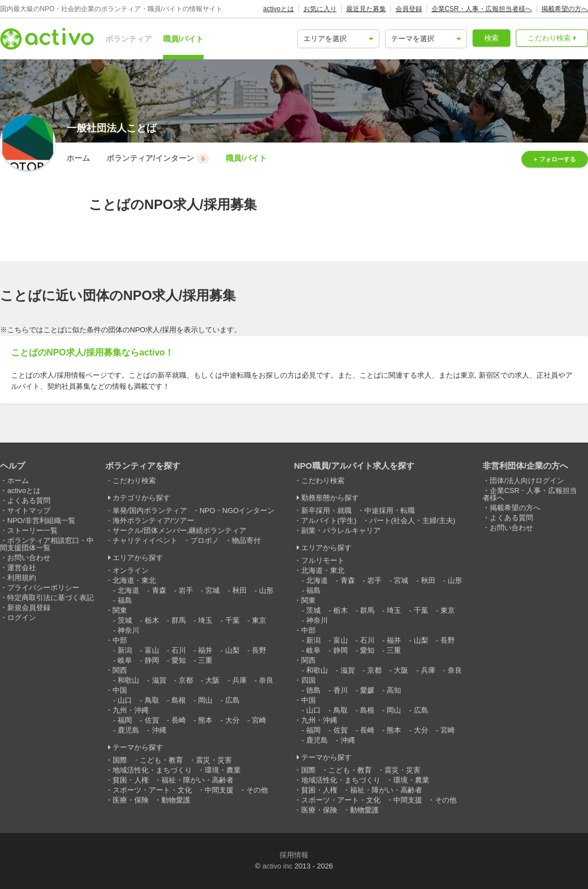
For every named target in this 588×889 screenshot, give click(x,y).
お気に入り (320, 9)
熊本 (205, 720)
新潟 (125, 650)
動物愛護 (176, 800)
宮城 (212, 590)
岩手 (186, 590)
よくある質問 (29, 501)
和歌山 (128, 680)
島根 (179, 700)
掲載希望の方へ (565, 9)
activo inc (277, 866)
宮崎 (259, 720)
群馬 (179, 620)
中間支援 (219, 790)
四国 (308, 680)
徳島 (313, 690)
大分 (232, 720)
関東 (120, 610)
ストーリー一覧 (32, 530)
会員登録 (409, 9)
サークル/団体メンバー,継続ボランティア (179, 530)
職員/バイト (184, 39)
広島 (232, 700)
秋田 (240, 590)
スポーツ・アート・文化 (152, 790)
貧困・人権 (131, 780)
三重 (205, 660)
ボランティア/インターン (158, 159)
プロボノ (205, 540)
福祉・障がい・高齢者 (197, 780)
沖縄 (159, 730)
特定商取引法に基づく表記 (50, 598)
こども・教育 (161, 760)
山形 (266, 590)
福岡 (125, 720)
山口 (125, 700)
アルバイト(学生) (329, 520)
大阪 (212, 680)
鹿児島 (128, 730)
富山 (152, 650)
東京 (259, 620)
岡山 (205, 700)
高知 (394, 690)
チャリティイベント (145, 540)
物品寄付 (246, 540)
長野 (259, 650)
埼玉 (205, 620)
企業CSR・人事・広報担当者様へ (482, 9)
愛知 (179, 660)
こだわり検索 (549, 38)
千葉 (232, 620)
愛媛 (367, 690)
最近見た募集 (366, 9)
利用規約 (22, 578)
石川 (179, 650)
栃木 (152, 620)
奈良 (266, 680)
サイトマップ (29, 510)
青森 (159, 590)
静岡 (152, 660)
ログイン (22, 618)
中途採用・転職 (390, 510)
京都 (186, 680)
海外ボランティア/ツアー (153, 520)
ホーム (78, 158)
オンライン (131, 570)
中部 (120, 640)
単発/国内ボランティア (150, 510)
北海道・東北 (134, 580)
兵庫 (240, 680)
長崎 (179, 720)
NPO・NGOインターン (237, 510)
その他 (257, 790)
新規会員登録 (29, 608)
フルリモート (323, 560)
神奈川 (128, 630)
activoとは (278, 9)
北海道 (128, 590)
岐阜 (125, 660)
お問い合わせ (29, 558)
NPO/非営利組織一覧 (41, 520)
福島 (125, 600)
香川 (341, 690)
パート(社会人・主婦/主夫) (412, 520)
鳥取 (152, 700)
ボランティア (129, 39)
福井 (205, 650)
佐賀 (152, 720)
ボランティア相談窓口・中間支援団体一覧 (47, 544)
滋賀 (159, 680)
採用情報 (294, 855)
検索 (491, 38)
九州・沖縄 (131, 710)
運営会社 (22, 568)
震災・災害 (214, 760)
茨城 (125, 620)
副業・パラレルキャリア (341, 530)
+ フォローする (554, 159)
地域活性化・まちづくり (152, 770)
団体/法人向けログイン (527, 481)
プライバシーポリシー (43, 588)
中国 (120, 690)
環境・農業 (223, 770)
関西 (120, 670)
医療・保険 (131, 800)
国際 (120, 760)
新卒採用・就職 (326, 510)
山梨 (232, 650)
